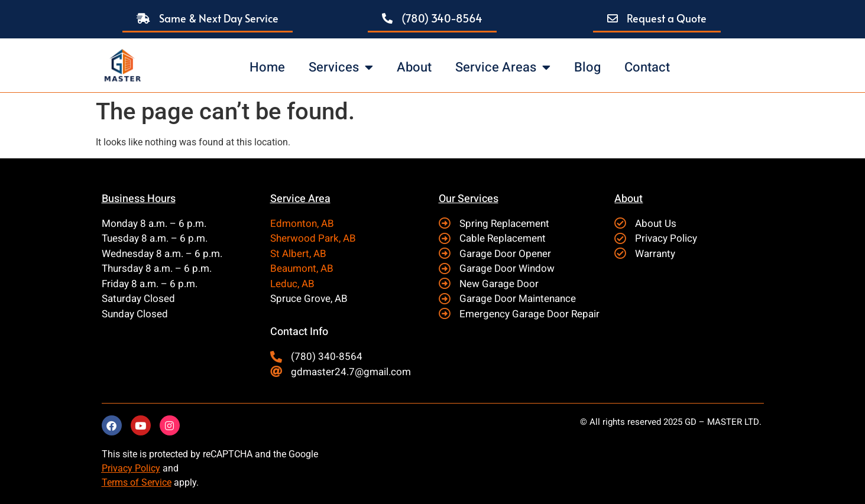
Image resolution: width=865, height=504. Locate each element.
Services (341, 67)
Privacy (117, 468)
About (414, 67)
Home (267, 67)
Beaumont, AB (302, 269)
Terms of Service (137, 482)
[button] (208, 19)
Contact (647, 67)
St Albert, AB (298, 254)
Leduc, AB (292, 284)
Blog (587, 67)
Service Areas (503, 67)
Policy (146, 468)
